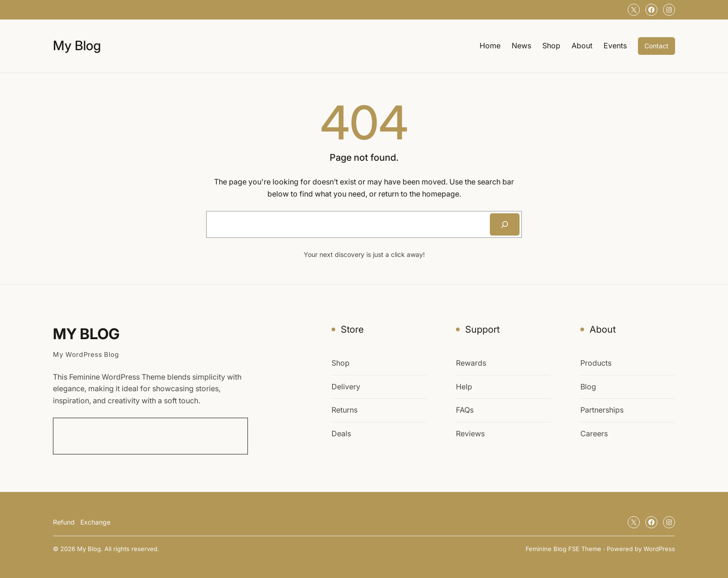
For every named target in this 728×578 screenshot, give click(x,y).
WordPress (659, 549)
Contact (656, 46)
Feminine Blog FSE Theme (563, 549)
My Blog (77, 46)
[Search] (505, 224)
